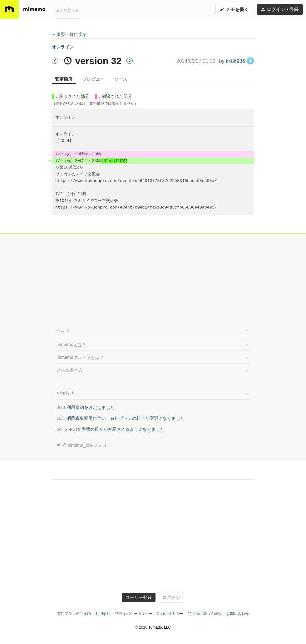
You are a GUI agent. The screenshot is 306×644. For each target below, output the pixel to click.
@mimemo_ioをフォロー (84, 445)
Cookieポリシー (170, 614)
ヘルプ (63, 330)
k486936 (240, 61)
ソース (121, 79)
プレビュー (93, 79)
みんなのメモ (67, 10)
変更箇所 (64, 79)
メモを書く (234, 9)
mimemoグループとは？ (80, 357)
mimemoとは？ (72, 345)
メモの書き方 (70, 370)
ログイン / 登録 (280, 9)
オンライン (63, 47)
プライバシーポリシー (134, 614)
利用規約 (103, 614)
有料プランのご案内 (74, 614)
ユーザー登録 (139, 597)
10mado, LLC (160, 627)
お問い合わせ (238, 614)
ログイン (171, 597)
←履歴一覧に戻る (69, 34)
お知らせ (65, 393)
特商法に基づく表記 (205, 614)
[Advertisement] (153, 279)
